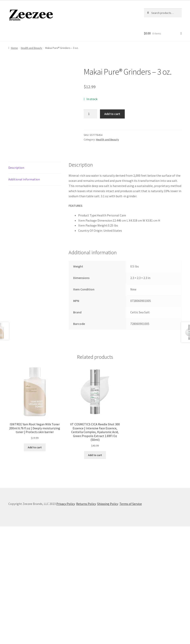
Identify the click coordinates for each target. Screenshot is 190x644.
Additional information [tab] (24, 297)
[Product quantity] (90, 114)
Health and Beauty (32, 48)
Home (14, 48)
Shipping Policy (108, 621)
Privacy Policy (66, 621)
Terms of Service (131, 621)
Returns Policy (86, 621)
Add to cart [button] (35, 565)
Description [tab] (16, 285)
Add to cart (112, 114)
